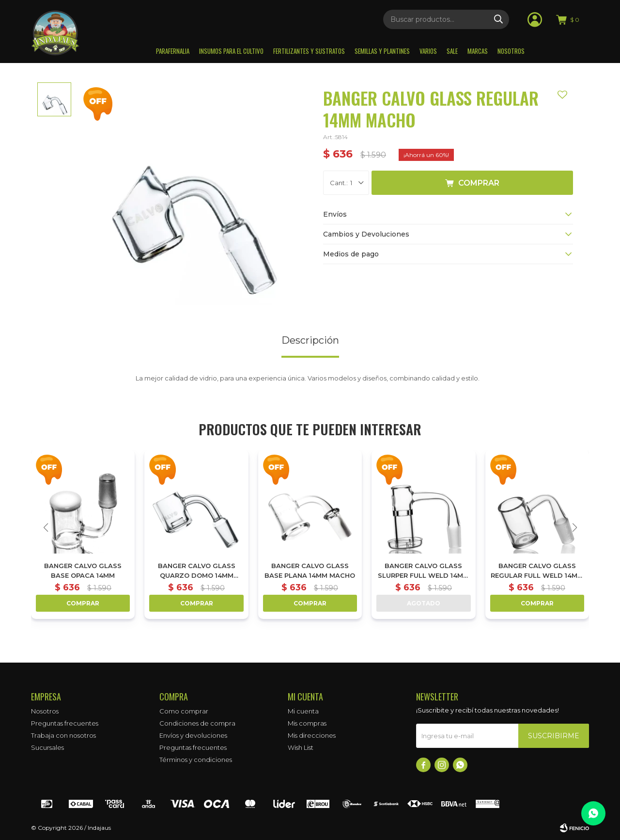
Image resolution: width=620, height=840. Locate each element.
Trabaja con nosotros (63, 735)
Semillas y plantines (382, 51)
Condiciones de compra (197, 723)
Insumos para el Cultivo (231, 51)
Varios (428, 51)
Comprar (479, 183)
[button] (574, 527)
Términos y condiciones (196, 760)
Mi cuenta (303, 711)
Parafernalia (173, 51)
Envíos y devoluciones (193, 735)
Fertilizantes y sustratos (309, 51)
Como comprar (184, 711)
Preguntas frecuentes (65, 723)
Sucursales (47, 747)
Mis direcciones (312, 735)
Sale (452, 51)
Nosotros (511, 51)
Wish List (301, 747)
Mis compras (307, 723)
